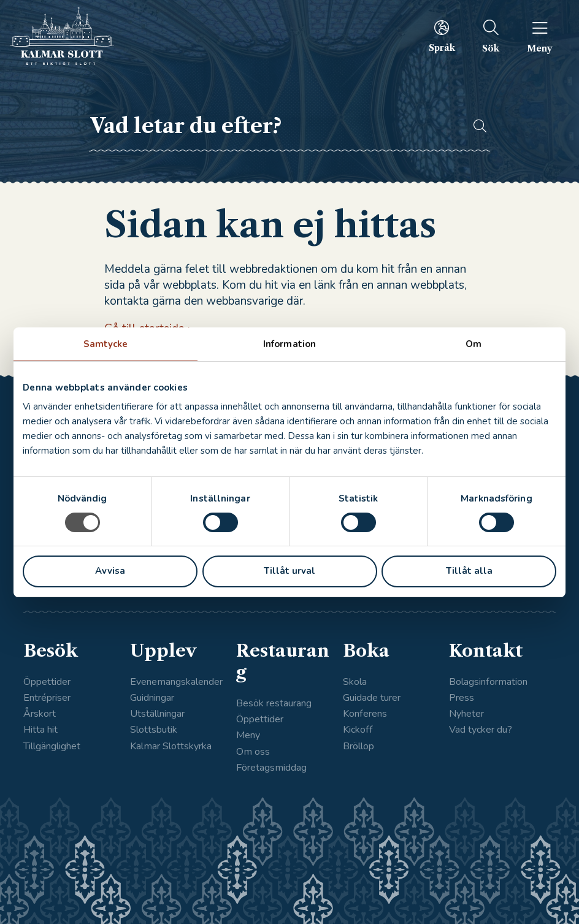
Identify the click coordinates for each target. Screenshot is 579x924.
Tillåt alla (469, 571)
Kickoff (358, 730)
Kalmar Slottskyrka (171, 746)
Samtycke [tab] (106, 344)
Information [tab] (289, 344)
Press (462, 698)
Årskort (40, 714)
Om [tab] (474, 344)
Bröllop (359, 746)
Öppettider (47, 682)
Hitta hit (40, 730)
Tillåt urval (289, 571)
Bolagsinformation (488, 682)
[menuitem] (441, 36)
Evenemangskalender (176, 682)
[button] (474, 126)
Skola (355, 682)
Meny (248, 735)
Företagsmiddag (271, 768)
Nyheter (466, 714)
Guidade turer (372, 698)
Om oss (253, 752)
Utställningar (157, 714)
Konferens (365, 714)
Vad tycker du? (481, 730)
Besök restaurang (274, 703)
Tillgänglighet (52, 746)
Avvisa (110, 571)
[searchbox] (274, 126)
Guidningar (152, 698)
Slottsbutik (154, 730)
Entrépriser (47, 698)
